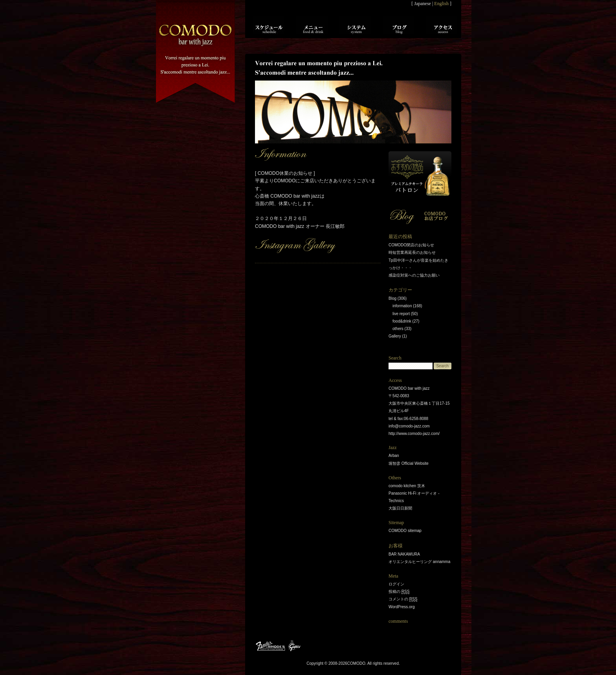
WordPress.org (402, 607)
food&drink (402, 321)
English (441, 4)
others (398, 329)
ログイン (396, 584)
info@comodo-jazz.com (409, 426)
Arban (394, 456)
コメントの (403, 599)
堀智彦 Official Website (409, 463)
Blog (392, 298)
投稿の (399, 592)
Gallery (395, 336)
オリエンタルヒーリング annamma (419, 562)
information (402, 306)
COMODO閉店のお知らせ (411, 245)
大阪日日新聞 (400, 508)
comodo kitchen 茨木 (407, 486)
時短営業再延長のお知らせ (412, 252)
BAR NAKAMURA (404, 554)
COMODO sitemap (405, 531)
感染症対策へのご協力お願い (414, 275)
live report (401, 314)
